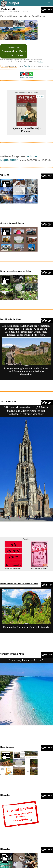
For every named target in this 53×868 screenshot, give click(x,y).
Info (16, 66)
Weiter (47, 10)
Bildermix (25, 11)
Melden (11, 66)
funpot (14, 3)
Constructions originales (12, 223)
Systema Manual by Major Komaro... (26, 130)
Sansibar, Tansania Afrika (12, 654)
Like (2, 66)
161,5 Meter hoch (8, 401)
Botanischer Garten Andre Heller (16, 271)
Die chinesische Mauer (11, 319)
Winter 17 (5, 175)
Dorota (27, 66)
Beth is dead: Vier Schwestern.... (40, 568)
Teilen (6, 66)
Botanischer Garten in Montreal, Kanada (19, 584)
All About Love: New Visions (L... (13, 568)
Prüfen (41, 62)
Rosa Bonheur (7, 747)
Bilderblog (5, 795)
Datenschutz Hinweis (26, 77)
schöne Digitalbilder (14, 11)
